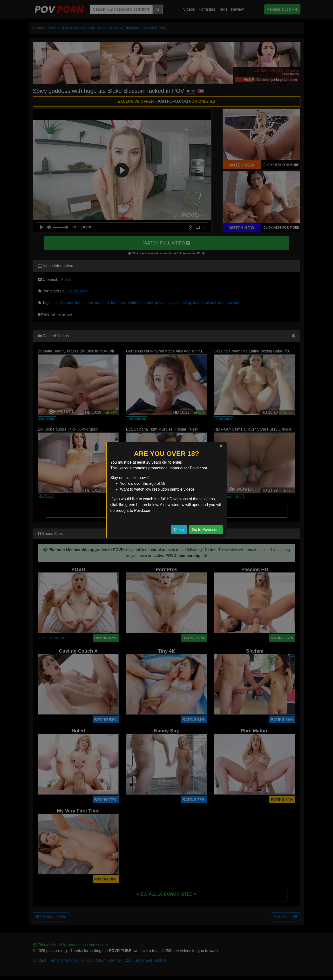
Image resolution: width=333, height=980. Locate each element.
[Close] (221, 446)
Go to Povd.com (206, 530)
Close (179, 530)
